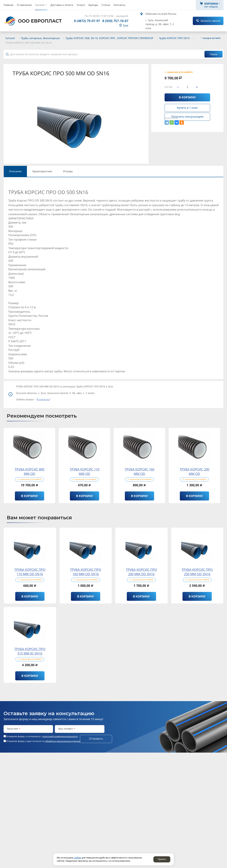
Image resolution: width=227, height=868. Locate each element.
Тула (126, 25)
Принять (162, 859)
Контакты (43, 399)
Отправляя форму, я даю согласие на (43, 741)
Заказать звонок (210, 21)
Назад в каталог (212, 38)
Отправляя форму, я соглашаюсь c (42, 736)
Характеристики (42, 171)
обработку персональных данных (63, 741)
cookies (77, 858)
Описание (15, 171)
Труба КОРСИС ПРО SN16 (174, 38)
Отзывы (68, 171)
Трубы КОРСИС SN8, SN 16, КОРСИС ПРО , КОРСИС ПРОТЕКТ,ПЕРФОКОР (109, 38)
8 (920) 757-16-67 (115, 21)
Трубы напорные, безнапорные (40, 38)
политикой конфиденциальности (60, 736)
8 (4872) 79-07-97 (87, 21)
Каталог (10, 38)
